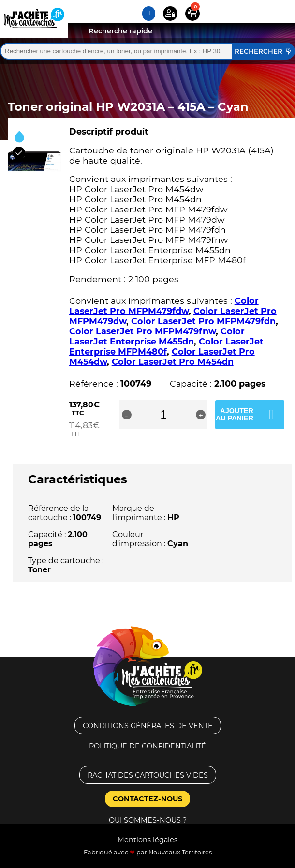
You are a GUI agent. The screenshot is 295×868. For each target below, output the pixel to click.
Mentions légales (147, 840)
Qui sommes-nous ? (148, 820)
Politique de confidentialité (147, 746)
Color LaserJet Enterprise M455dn (157, 336)
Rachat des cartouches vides (148, 775)
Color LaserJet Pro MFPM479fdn (203, 321)
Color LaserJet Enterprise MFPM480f (166, 346)
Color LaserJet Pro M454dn (173, 362)
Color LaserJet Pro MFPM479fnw (142, 331)
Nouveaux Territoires (180, 852)
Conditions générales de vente (148, 726)
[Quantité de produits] (164, 415)
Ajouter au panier (235, 414)
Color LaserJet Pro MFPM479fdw (164, 306)
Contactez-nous (147, 799)
